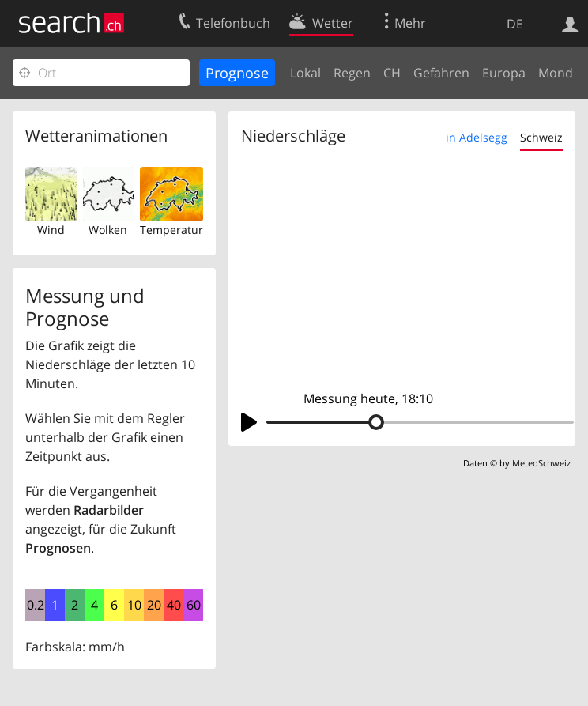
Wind (51, 230)
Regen (352, 73)
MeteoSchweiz (541, 463)
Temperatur (171, 230)
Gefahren (441, 73)
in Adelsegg (477, 137)
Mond (556, 73)
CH (392, 73)
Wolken (108, 230)
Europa (504, 73)
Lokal (305, 73)
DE (515, 24)
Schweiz (541, 137)
